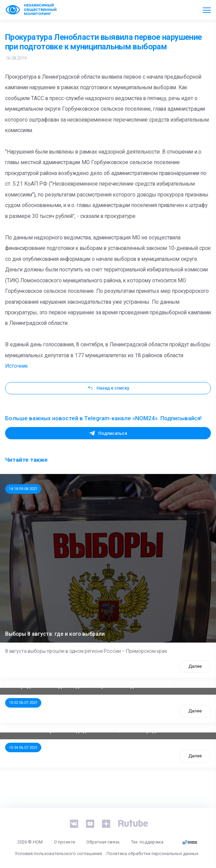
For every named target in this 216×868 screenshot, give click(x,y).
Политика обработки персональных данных (152, 854)
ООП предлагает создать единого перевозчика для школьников (89, 686)
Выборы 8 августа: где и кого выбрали (55, 634)
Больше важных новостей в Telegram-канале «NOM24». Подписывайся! (103, 418)
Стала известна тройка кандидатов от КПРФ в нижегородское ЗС (91, 731)
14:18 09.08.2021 (23, 489)
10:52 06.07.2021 (23, 703)
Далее (195, 666)
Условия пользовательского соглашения (58, 854)
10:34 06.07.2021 (23, 747)
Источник (17, 366)
